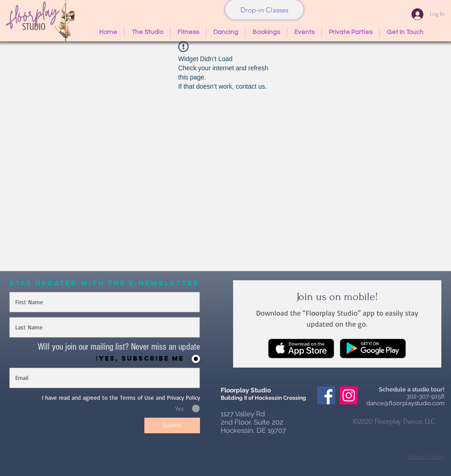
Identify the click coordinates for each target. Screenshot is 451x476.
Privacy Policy (427, 457)
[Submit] (172, 425)
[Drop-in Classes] (264, 10)
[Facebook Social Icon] (326, 395)
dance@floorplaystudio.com (405, 403)
